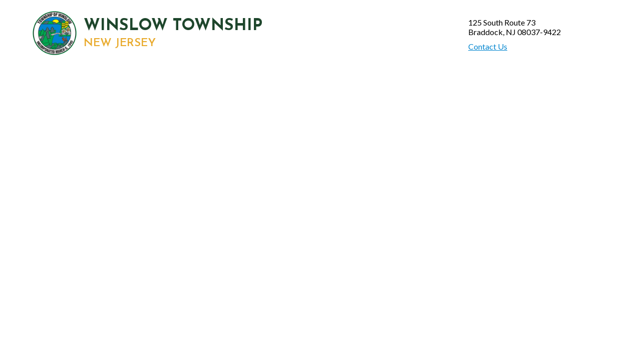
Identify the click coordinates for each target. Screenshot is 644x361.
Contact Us (488, 46)
